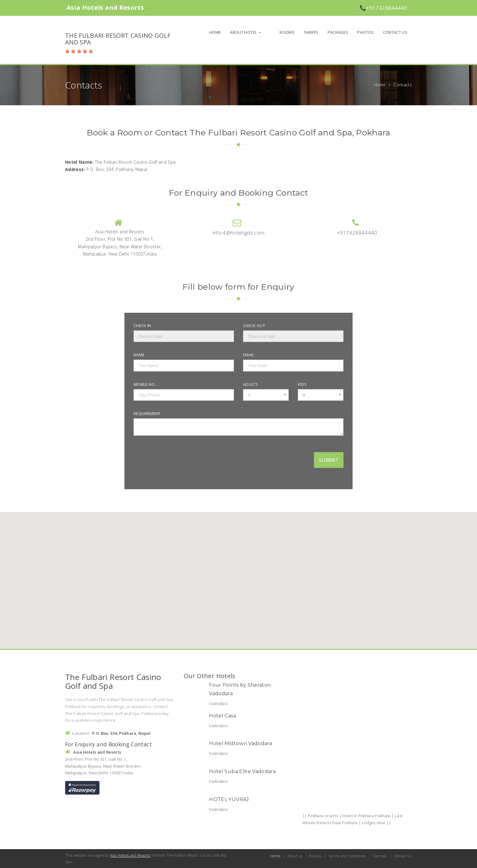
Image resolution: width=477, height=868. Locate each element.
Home (225, 32)
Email (249, 355)
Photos (365, 32)
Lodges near (374, 823)
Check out (254, 326)
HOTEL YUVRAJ (229, 799)
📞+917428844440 (383, 8)
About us (295, 856)
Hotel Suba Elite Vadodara (242, 771)
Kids (302, 384)
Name (139, 355)
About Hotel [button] (254, 32)
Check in (142, 326)
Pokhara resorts (323, 816)
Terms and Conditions (347, 856)
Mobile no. (145, 384)
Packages (338, 32)
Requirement (147, 413)
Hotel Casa (223, 716)
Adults (251, 384)
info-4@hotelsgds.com (239, 233)
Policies (315, 856)
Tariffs (311, 32)
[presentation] (180, 459)
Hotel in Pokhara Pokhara (367, 816)
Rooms (287, 32)
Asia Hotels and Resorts (130, 855)
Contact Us (395, 32)
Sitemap (380, 856)
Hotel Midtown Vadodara (240, 743)
